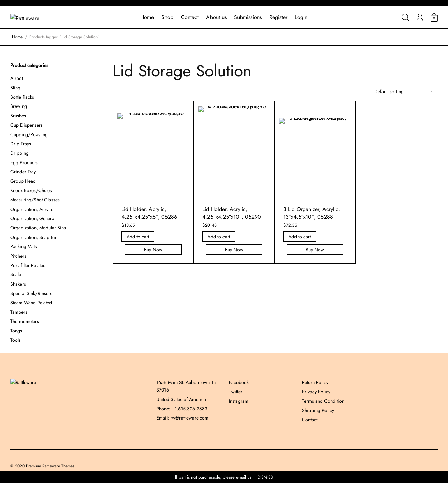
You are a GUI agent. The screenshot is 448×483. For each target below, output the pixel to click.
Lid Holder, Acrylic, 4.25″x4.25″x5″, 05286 (149, 213)
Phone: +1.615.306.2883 (182, 409)
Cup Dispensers (26, 125)
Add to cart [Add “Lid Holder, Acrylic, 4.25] (138, 237)
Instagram (239, 401)
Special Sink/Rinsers (31, 293)
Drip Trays (21, 144)
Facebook (239, 382)
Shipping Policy (318, 410)
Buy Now (153, 250)
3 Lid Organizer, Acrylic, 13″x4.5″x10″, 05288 (312, 213)
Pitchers (18, 256)
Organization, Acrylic (32, 209)
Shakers (18, 284)
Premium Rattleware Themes (50, 466)
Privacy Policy (316, 392)
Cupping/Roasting (29, 134)
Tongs (16, 331)
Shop (167, 17)
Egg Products (24, 162)
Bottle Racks (22, 97)
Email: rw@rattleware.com (182, 418)
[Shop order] (403, 91)
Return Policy (315, 382)
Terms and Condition (323, 401)
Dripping (19, 153)
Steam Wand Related (31, 303)
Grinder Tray (23, 172)
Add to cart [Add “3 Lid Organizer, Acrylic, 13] (300, 237)
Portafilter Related (28, 265)
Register (278, 17)
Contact (190, 17)
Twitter (236, 392)
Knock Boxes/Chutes (31, 190)
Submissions (248, 17)
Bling (15, 88)
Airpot (17, 78)
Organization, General (33, 218)
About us (216, 17)
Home (147, 17)
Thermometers (25, 321)
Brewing (19, 106)
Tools (16, 340)
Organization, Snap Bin (34, 237)
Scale (16, 274)
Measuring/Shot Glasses (35, 200)
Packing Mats (24, 246)
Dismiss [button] (265, 477)
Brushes (18, 116)
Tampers (19, 312)
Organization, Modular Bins (38, 228)
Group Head (23, 181)
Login (301, 17)
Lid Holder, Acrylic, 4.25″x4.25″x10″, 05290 (232, 213)
